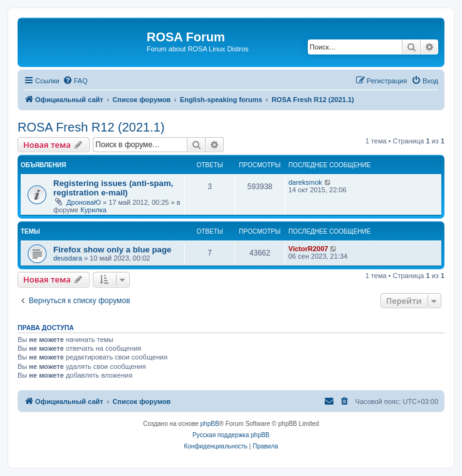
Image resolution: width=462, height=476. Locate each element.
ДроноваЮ (84, 202)
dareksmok (305, 182)
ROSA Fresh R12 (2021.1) (91, 127)
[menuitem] (75, 81)
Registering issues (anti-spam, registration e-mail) (113, 188)
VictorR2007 (308, 249)
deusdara (68, 258)
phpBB (210, 424)
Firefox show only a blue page (112, 250)
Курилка (93, 210)
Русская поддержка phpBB (231, 435)
